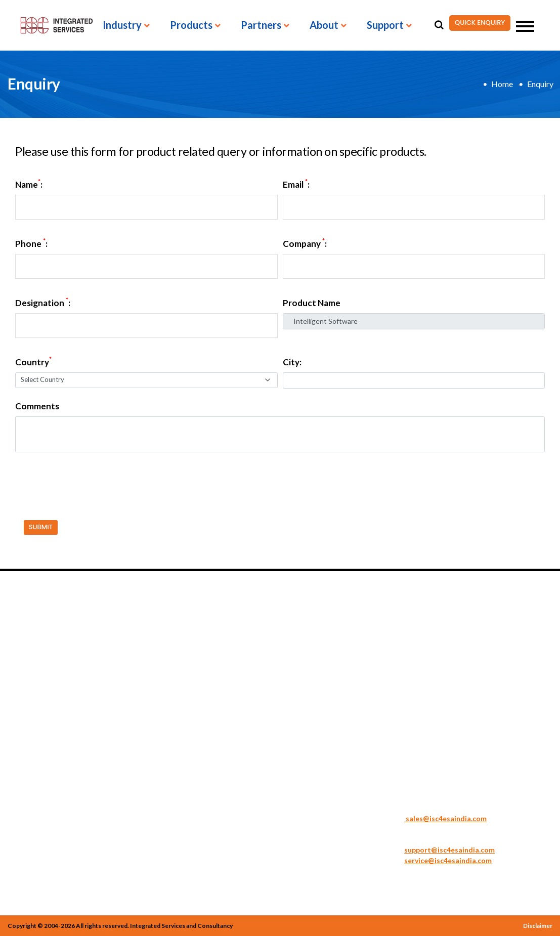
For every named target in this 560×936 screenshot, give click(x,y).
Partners (261, 25)
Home (502, 84)
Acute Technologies (321, 633)
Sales (391, 807)
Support (385, 25)
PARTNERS (314, 615)
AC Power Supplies (133, 633)
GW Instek (306, 684)
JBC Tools (305, 694)
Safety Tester (217, 633)
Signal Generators (225, 643)
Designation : (43, 303)
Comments (37, 406)
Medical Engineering (42, 673)
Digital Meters (126, 704)
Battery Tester (126, 643)
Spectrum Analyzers (227, 704)
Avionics (22, 643)
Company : (305, 244)
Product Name (312, 303)
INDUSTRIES (37, 615)
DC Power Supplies (133, 694)
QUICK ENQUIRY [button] (477, 23)
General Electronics (41, 663)
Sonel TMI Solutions (228, 694)
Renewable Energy (39, 684)
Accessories (214, 744)
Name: (29, 185)
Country (33, 362)
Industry (122, 25)
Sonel (297, 714)
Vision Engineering (320, 734)
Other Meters (218, 734)
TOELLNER (307, 724)
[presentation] (90, 480)
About (324, 25)
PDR (296, 704)
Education (25, 653)
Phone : (31, 244)
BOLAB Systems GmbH (326, 673)
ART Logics (307, 663)
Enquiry (540, 84)
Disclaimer (538, 926)
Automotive (28, 633)
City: (292, 362)
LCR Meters (121, 744)
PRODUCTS (129, 615)
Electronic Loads (129, 714)
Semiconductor (33, 714)
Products (191, 25)
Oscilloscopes (125, 754)
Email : (296, 185)
